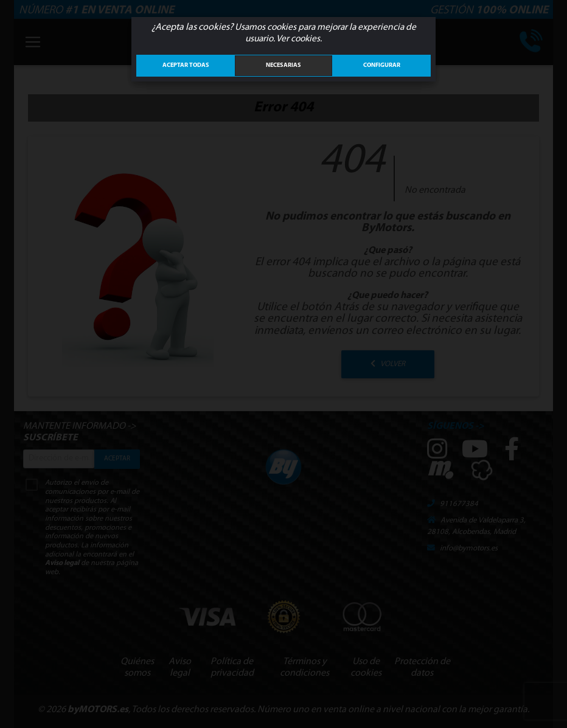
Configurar (382, 65)
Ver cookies (298, 39)
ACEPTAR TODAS (186, 65)
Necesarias (283, 65)
